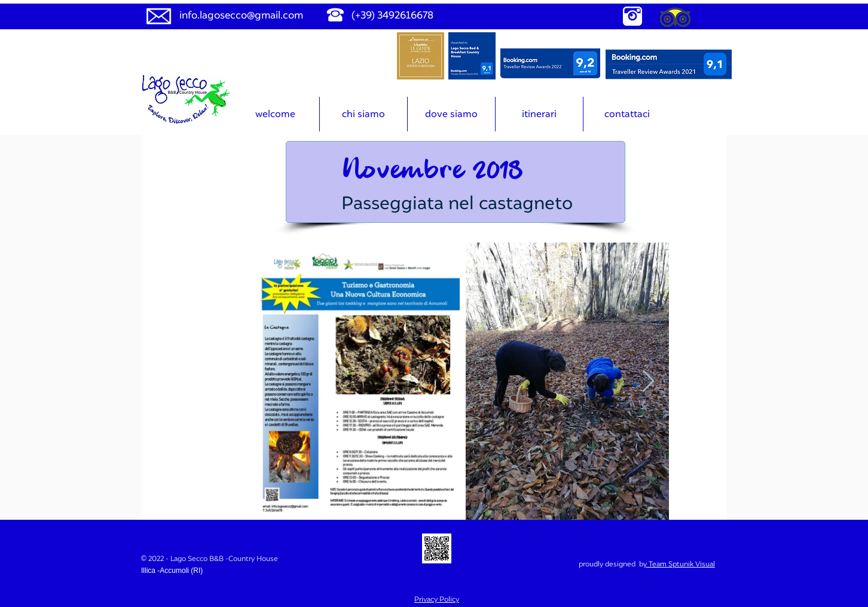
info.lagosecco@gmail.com (241, 15)
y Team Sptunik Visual (679, 564)
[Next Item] (648, 381)
